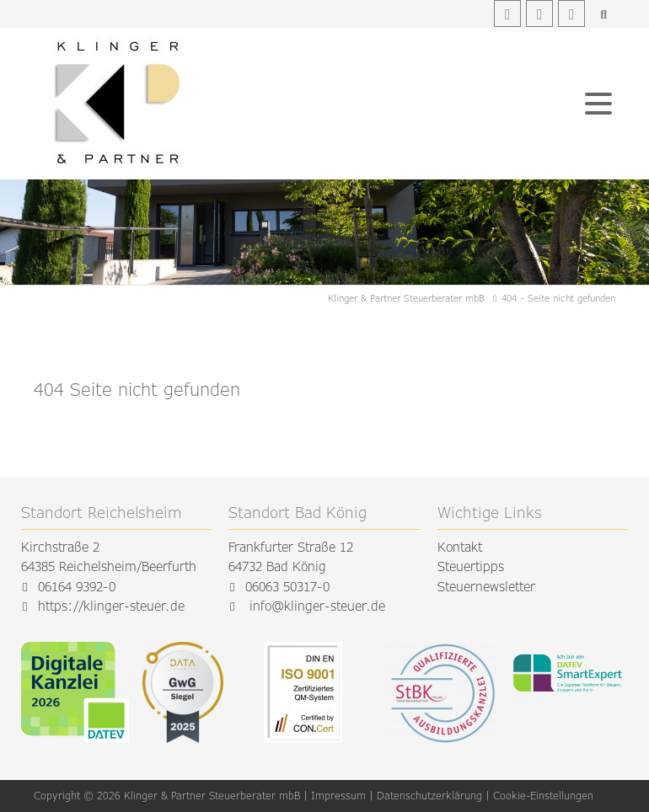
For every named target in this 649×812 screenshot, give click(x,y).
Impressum (338, 796)
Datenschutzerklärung (429, 796)
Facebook (507, 13)
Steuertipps (471, 566)
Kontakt (460, 547)
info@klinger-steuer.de (317, 606)
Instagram (539, 13)
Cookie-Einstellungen (543, 796)
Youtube (571, 13)
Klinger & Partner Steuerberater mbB (406, 298)
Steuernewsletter (486, 587)
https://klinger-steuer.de (111, 606)
